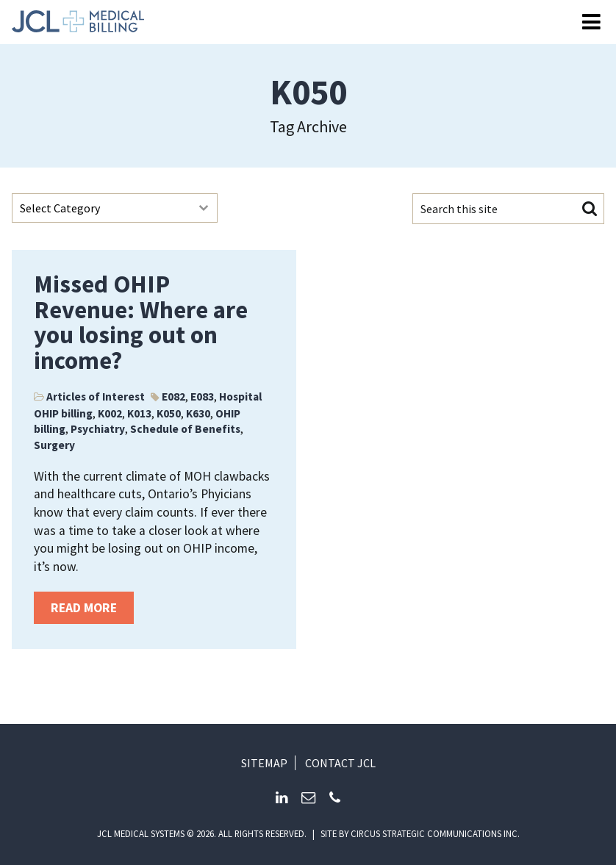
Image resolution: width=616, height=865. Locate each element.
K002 (110, 413)
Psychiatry (98, 429)
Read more (84, 608)
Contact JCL (340, 763)
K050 (169, 413)
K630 (198, 413)
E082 (173, 396)
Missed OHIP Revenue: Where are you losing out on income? (141, 322)
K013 (139, 413)
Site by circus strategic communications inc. (420, 833)
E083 (202, 396)
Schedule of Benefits (185, 429)
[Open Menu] (591, 22)
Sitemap (264, 763)
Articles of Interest (96, 396)
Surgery (54, 445)
